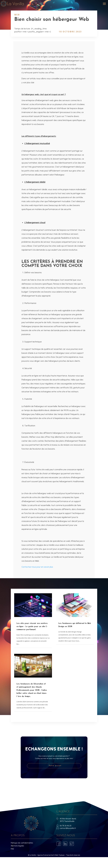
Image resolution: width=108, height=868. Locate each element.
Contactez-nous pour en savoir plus (37, 578)
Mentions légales (17, 857)
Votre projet (55, 777)
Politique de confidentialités (22, 854)
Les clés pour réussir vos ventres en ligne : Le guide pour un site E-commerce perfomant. (32, 637)
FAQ (12, 860)
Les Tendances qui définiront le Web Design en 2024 (75, 636)
